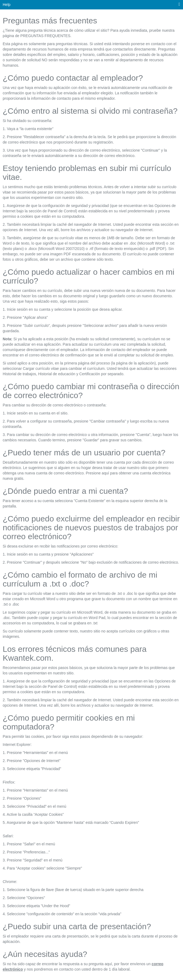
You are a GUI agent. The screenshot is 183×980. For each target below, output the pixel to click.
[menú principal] (179, 4)
